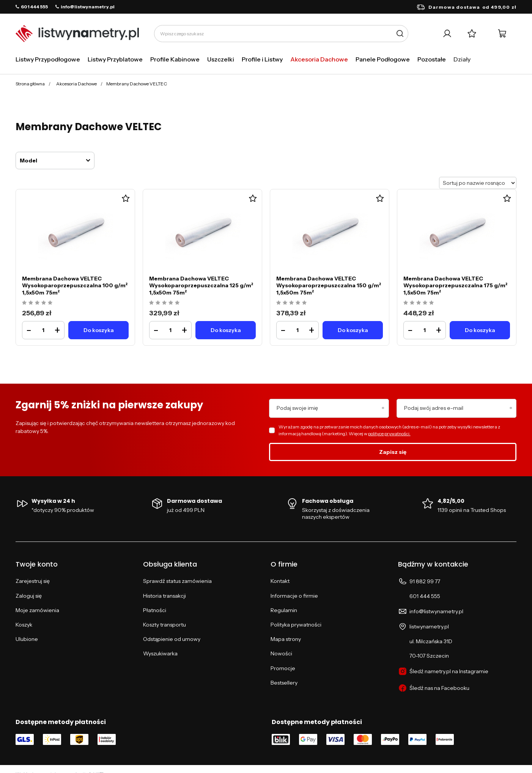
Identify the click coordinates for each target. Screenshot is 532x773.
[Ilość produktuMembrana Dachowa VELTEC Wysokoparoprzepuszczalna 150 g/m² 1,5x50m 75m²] (297, 330)
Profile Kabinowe (175, 59)
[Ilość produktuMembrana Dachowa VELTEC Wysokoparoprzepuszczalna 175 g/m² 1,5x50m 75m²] (425, 330)
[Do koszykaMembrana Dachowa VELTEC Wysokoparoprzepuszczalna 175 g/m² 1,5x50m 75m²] (480, 330)
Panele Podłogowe (383, 59)
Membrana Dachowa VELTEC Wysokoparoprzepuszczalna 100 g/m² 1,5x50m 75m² (75, 285)
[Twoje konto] (447, 34)
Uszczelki (221, 59)
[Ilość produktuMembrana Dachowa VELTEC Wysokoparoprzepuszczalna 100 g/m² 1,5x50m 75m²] (43, 330)
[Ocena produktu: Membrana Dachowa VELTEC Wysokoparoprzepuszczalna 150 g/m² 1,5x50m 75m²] (292, 303)
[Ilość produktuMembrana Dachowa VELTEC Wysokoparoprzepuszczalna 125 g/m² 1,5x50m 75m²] (170, 330)
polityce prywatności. (389, 434)
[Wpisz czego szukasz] (281, 34)
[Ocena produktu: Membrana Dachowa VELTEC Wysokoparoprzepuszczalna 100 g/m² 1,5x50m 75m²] (38, 303)
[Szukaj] (400, 34)
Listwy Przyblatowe (115, 59)
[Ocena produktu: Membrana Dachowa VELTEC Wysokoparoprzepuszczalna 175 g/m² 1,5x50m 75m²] (419, 303)
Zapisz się (393, 452)
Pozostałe (432, 59)
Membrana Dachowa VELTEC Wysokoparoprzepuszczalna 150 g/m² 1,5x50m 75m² (329, 285)
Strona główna (30, 84)
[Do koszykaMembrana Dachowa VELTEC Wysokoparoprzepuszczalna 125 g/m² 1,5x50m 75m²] (226, 330)
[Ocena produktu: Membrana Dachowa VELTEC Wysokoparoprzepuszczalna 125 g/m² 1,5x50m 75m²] (165, 303)
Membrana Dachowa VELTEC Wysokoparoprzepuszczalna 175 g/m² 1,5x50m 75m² (455, 285)
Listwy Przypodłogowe (48, 59)
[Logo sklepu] (77, 34)
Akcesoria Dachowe (319, 59)
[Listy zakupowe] (472, 34)
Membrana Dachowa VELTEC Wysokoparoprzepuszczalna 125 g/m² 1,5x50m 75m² (201, 285)
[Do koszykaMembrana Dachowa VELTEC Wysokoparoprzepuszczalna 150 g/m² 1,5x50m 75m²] (353, 330)
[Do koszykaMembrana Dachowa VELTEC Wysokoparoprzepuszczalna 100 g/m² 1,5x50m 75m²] (98, 330)
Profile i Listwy (262, 59)
